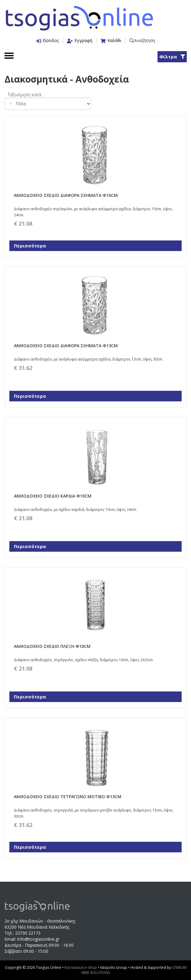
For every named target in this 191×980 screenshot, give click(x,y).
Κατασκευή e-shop (81, 967)
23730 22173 (28, 933)
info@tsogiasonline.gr (38, 939)
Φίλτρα (172, 57)
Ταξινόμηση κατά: (25, 95)
